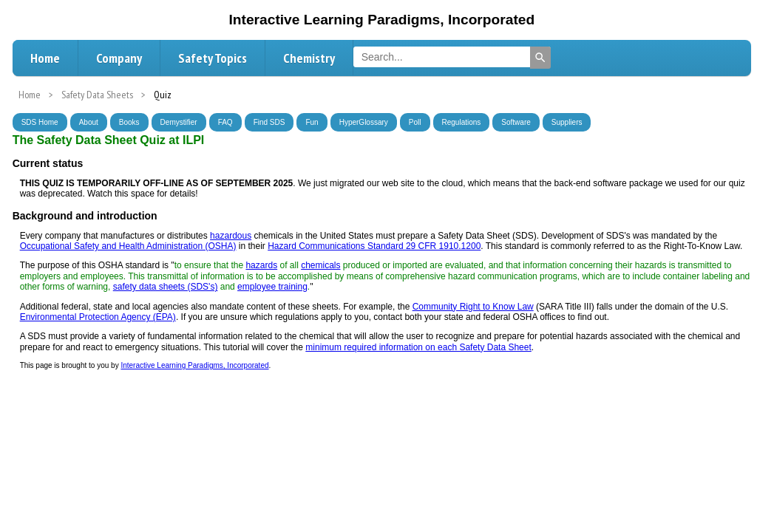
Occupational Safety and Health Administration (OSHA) (128, 246)
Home (45, 58)
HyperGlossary (364, 122)
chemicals (320, 265)
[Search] (540, 58)
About (89, 122)
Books (129, 122)
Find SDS (269, 122)
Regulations (462, 122)
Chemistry (309, 58)
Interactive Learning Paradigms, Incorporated (194, 365)
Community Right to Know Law (473, 307)
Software (516, 122)
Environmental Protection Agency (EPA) (98, 317)
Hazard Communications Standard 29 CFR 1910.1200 (374, 246)
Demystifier (179, 122)
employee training (272, 287)
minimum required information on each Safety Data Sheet (418, 347)
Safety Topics (213, 58)
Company (119, 58)
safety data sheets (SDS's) (166, 287)
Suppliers (567, 122)
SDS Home (40, 122)
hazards (261, 265)
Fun (312, 122)
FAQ (225, 122)
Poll (415, 122)
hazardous (231, 236)
